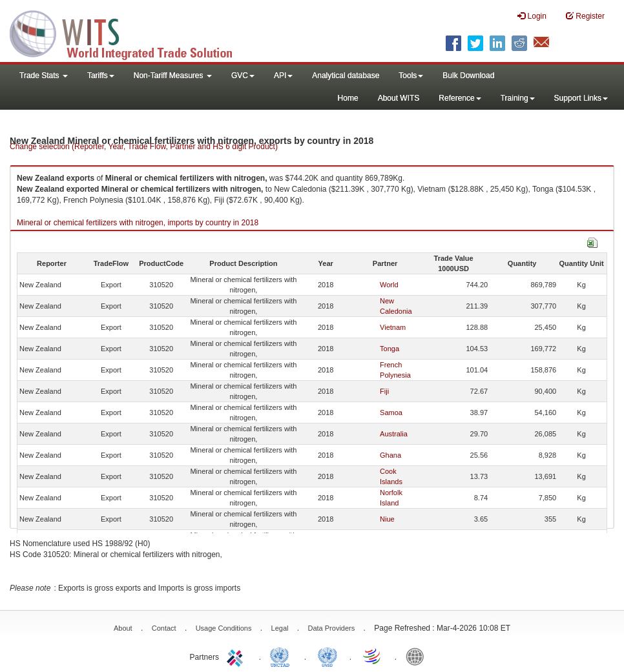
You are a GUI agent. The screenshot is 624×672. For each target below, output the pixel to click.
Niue (387, 519)
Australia (394, 434)
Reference (460, 98)
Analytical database (346, 76)
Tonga (390, 349)
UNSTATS (328, 656)
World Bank (418, 656)
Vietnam (393, 327)
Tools (411, 76)
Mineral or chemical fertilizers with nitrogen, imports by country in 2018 (138, 223)
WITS (129, 32)
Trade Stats (44, 76)
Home (348, 98)
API (283, 76)
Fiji (384, 391)
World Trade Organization (373, 656)
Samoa (391, 412)
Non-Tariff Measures (173, 76)
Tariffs (101, 76)
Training (518, 98)
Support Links (581, 98)
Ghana (390, 455)
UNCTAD (282, 656)
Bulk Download (468, 76)
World (389, 285)
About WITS (399, 98)
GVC (243, 76)
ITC (237, 656)
